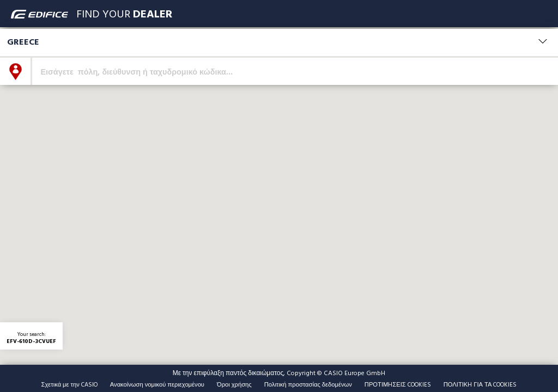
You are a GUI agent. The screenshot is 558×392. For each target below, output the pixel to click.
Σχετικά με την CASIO (69, 384)
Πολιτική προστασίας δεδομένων (308, 384)
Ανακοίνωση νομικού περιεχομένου (157, 384)
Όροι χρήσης (234, 384)
